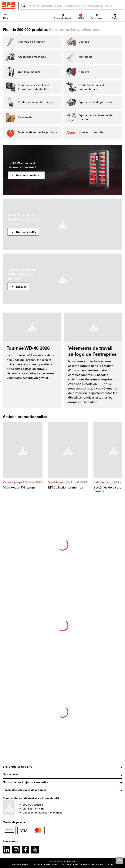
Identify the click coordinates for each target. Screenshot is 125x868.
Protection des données (92, 865)
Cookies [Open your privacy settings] (110, 865)
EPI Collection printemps (66, 487)
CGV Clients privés (69, 865)
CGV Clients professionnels (44, 865)
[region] (62, 460)
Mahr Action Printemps (19, 487)
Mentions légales (20, 865)
